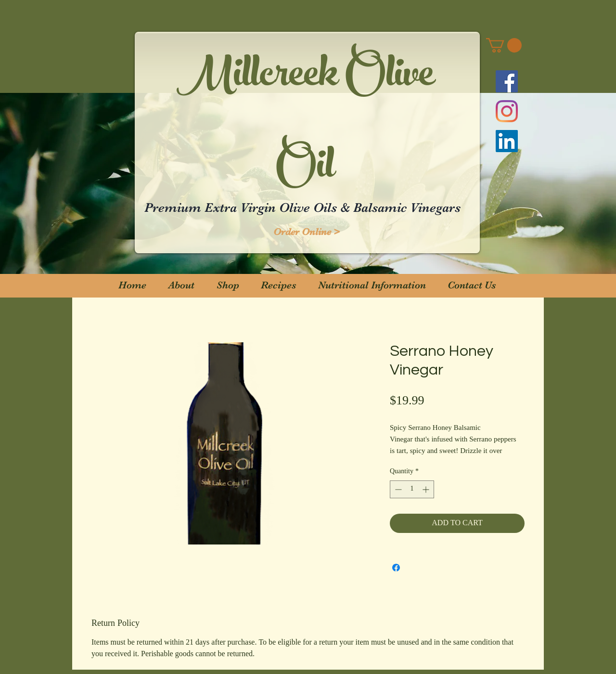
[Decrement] (397, 489)
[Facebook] (507, 81)
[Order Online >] (307, 232)
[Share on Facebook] (396, 568)
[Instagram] (507, 111)
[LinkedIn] (507, 141)
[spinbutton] (412, 489)
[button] (504, 45)
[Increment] (427, 489)
